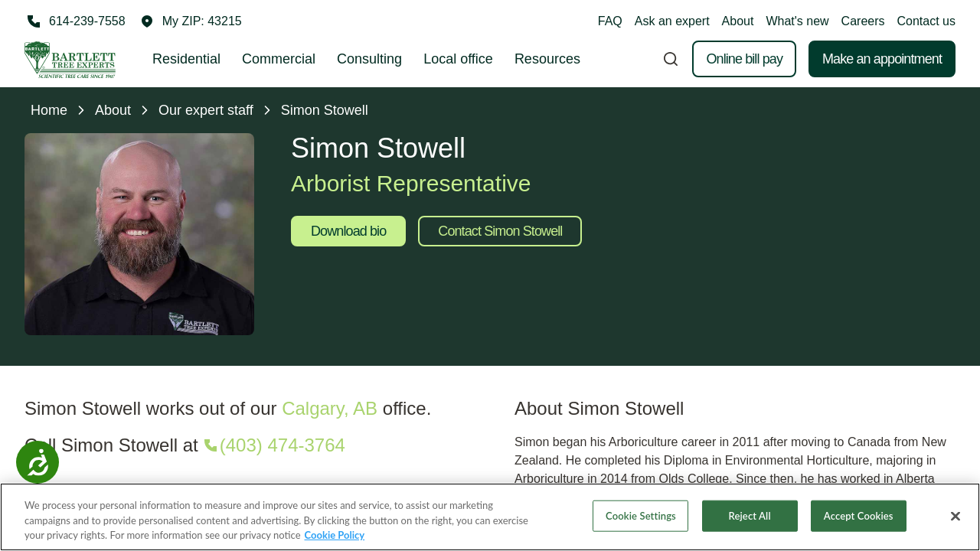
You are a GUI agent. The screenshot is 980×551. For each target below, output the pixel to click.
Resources (547, 59)
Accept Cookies (859, 517)
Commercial (279, 59)
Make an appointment (882, 59)
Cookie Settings (641, 517)
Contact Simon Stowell (500, 231)
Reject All (750, 517)
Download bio (348, 231)
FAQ (610, 21)
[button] (191, 21)
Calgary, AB (330, 408)
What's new (797, 21)
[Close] (955, 517)
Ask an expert (672, 21)
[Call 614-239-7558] (75, 21)
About (738, 21)
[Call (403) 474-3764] (273, 445)
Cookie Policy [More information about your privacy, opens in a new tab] (335, 537)
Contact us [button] (926, 21)
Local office (458, 59)
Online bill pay (744, 59)
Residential (186, 59)
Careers (863, 21)
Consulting (369, 59)
